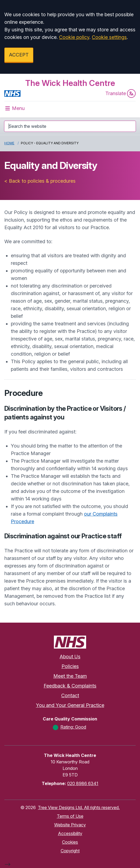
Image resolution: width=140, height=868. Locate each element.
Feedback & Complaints (70, 686)
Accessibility (70, 833)
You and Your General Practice (70, 705)
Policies (70, 666)
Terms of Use (70, 816)
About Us (70, 657)
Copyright (70, 851)
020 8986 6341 (83, 783)
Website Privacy (70, 825)
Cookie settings (109, 37)
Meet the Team (70, 676)
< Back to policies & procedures (40, 181)
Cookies (70, 842)
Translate (121, 94)
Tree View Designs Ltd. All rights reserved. (79, 807)
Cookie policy (74, 37)
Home (9, 143)
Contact (70, 695)
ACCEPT (19, 55)
